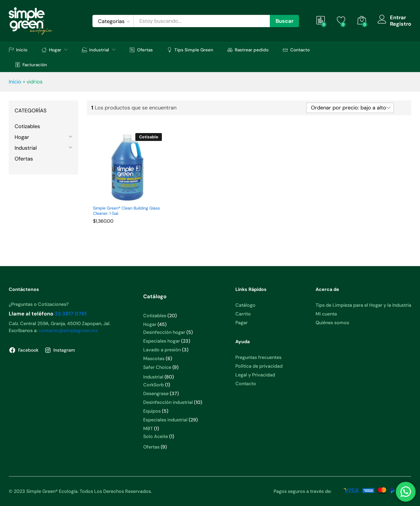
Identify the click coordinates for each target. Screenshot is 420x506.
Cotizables (27, 126)
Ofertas (141, 50)
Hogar (22, 137)
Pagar (242, 323)
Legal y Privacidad (255, 375)
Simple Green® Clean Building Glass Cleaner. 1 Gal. (126, 211)
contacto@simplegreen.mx (68, 330)
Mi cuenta (326, 314)
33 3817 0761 (71, 314)
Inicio (18, 50)
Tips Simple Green (190, 50)
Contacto (296, 50)
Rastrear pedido (248, 50)
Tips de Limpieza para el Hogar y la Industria (363, 305)
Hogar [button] (51, 50)
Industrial (26, 148)
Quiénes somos (332, 323)
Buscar (285, 21)
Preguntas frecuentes (258, 357)
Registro (401, 24)
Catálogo (245, 305)
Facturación (31, 65)
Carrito (243, 314)
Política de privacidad (259, 366)
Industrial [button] (96, 50)
